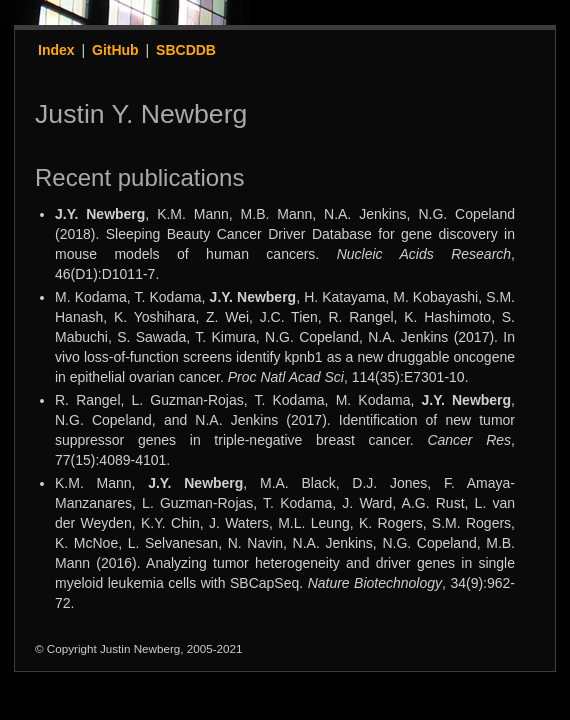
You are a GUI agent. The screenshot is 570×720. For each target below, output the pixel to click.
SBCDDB (186, 50)
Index (56, 50)
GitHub (115, 50)
